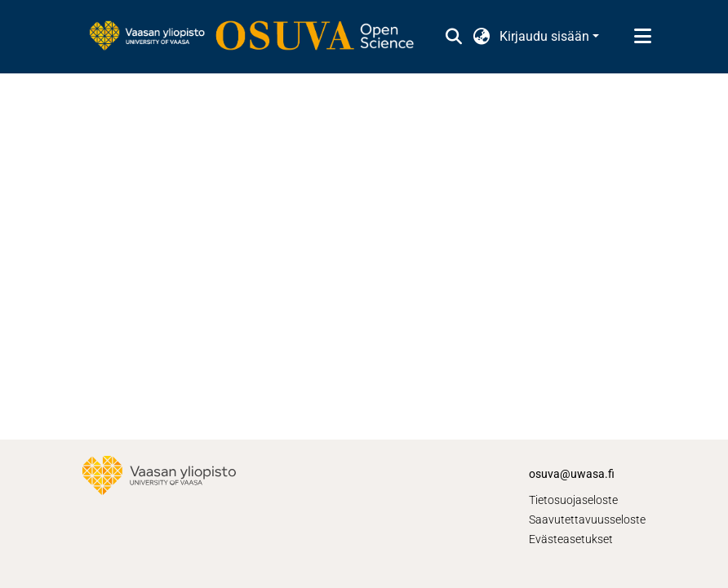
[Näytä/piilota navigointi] (642, 37)
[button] (453, 37)
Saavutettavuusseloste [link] (587, 519)
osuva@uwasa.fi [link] (572, 474)
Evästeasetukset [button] (571, 539)
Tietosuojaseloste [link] (573, 500)
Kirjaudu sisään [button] (546, 36)
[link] (260, 37)
